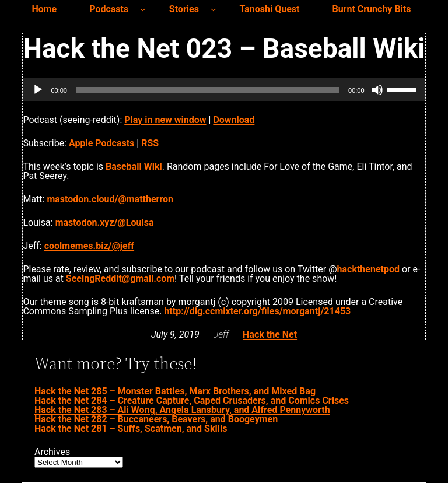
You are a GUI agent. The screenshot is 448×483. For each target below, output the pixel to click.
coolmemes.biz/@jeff (89, 246)
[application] (224, 90)
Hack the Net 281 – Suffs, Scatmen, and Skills (131, 428)
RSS (150, 143)
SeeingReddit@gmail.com (120, 279)
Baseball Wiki (134, 167)
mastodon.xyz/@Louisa (105, 223)
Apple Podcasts (101, 143)
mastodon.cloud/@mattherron (110, 199)
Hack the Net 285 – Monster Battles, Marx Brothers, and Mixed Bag (175, 391)
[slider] (208, 90)
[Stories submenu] (213, 9)
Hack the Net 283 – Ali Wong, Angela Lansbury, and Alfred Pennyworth (182, 410)
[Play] (38, 90)
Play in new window (165, 120)
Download (234, 120)
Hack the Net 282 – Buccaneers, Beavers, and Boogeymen (156, 419)
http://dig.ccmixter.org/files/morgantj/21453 (257, 311)
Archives (52, 452)
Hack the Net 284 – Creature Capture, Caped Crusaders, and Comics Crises (192, 400)
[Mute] (377, 90)
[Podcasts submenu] (143, 9)
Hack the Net (270, 335)
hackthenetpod (368, 269)
